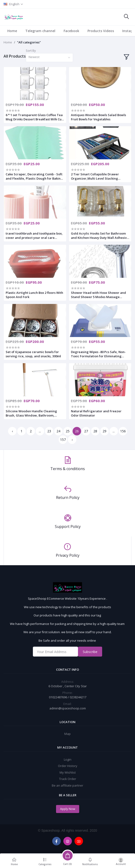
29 (105, 431)
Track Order (68, 779)
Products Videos (101, 31)
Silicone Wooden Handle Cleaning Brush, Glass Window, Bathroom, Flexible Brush (31, 413)
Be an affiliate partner (67, 785)
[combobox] (49, 58)
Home (12, 31)
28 (95, 431)
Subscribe (90, 652)
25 (68, 431)
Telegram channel (40, 31)
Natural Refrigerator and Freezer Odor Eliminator (96, 413)
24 (58, 431)
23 (49, 431)
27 (86, 431)
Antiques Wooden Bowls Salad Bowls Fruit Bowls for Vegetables (98, 117)
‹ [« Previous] (12, 431)
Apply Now (68, 809)
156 (123, 431)
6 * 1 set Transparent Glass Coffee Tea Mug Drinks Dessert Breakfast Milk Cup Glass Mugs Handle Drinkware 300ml (35, 117)
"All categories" (29, 42)
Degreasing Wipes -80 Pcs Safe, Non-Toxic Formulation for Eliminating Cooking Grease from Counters (98, 354)
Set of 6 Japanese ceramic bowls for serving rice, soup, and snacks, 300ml (33, 354)
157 (63, 440)
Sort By (31, 51)
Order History (68, 766)
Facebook (71, 31)
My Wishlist (68, 772)
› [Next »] (72, 440)
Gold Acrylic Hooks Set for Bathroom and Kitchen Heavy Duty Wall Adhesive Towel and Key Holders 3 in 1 (100, 236)
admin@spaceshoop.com (68, 708)
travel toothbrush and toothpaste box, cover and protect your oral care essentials (34, 236)
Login (68, 759)
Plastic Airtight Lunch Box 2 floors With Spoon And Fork (34, 295)
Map (67, 734)
